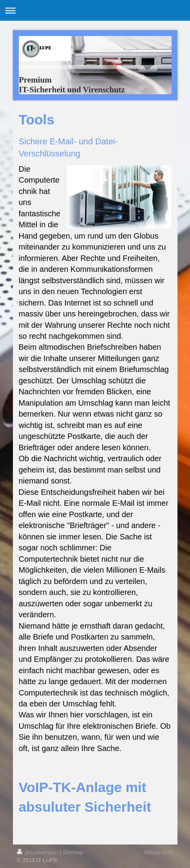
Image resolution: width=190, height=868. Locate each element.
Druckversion (38, 852)
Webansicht (159, 852)
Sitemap (73, 852)
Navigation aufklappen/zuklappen (95, 10)
